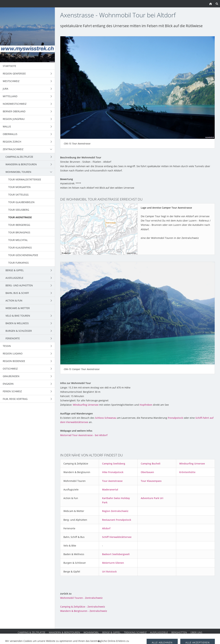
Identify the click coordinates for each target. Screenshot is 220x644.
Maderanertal (110, 489)
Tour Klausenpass (151, 481)
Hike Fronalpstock (113, 472)
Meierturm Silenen (113, 563)
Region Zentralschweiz (115, 511)
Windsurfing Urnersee (86, 405)
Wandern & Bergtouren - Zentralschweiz (84, 611)
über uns (196, 632)
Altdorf (106, 528)
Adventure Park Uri (152, 498)
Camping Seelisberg (114, 464)
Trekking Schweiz (135, 632)
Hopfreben (146, 405)
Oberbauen (147, 472)
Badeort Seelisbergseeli (116, 554)
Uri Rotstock (109, 572)
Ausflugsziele (159, 632)
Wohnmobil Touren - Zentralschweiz (81, 598)
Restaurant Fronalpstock (117, 520)
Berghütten (179, 632)
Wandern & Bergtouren (64, 632)
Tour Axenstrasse (112, 481)
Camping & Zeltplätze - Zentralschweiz (83, 607)
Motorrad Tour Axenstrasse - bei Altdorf (84, 435)
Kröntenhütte (187, 472)
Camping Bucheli (151, 464)
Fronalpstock (175, 418)
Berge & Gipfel (111, 632)
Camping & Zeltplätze (32, 632)
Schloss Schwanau (106, 418)
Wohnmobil (91, 632)
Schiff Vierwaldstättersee (117, 537)
